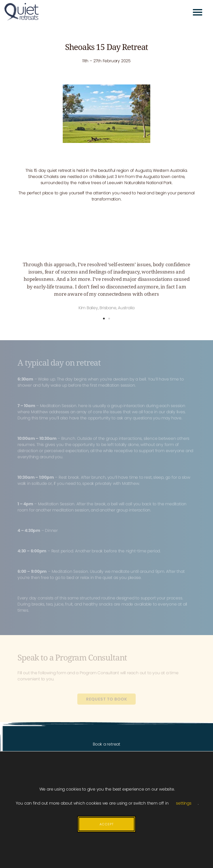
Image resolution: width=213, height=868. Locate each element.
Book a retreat (107, 744)
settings (184, 803)
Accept (107, 824)
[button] (104, 319)
